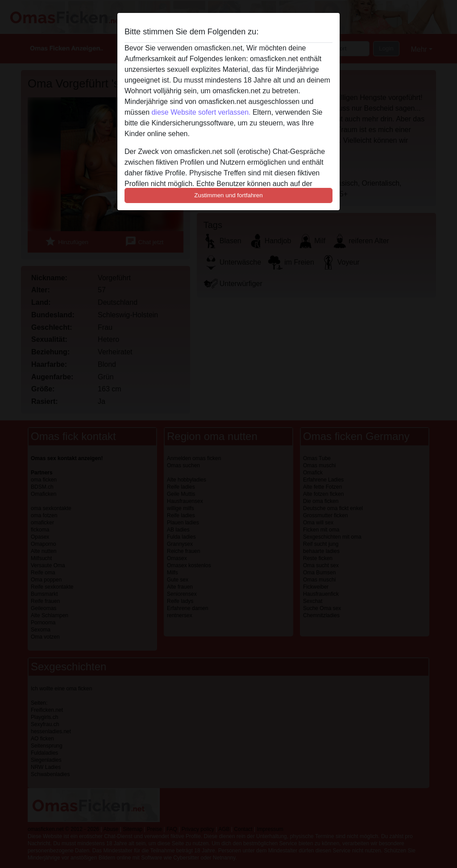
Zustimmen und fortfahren (228, 195)
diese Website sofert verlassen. (201, 112)
